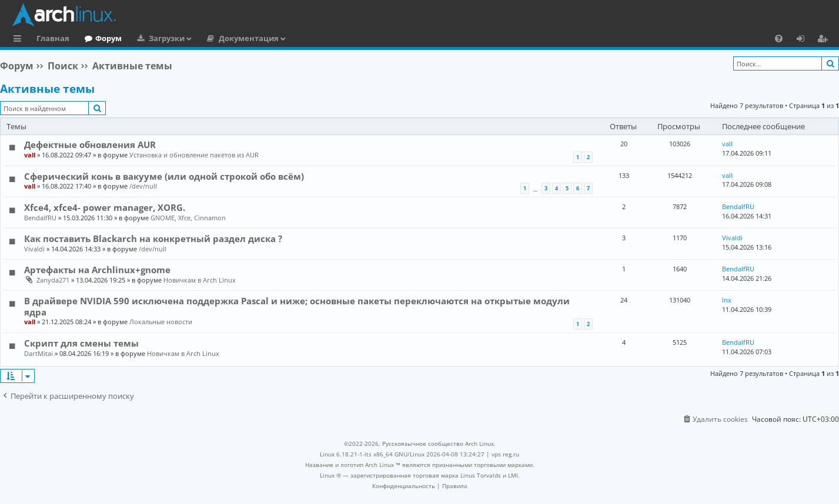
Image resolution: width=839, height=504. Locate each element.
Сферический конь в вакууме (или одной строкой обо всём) (164, 176)
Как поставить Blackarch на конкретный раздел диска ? (153, 238)
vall (30, 155)
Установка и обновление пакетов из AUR (194, 155)
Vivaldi (34, 249)
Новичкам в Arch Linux (200, 280)
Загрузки (167, 38)
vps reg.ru (505, 454)
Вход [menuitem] (805, 40)
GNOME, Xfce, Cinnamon (188, 218)
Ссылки (20, 40)
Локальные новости (161, 322)
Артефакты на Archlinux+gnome (97, 270)
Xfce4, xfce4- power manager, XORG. (105, 207)
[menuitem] (779, 38)
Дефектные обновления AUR (90, 145)
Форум (108, 38)
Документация (249, 38)
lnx (727, 300)
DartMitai (39, 353)
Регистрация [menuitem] (825, 40)
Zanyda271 (53, 280)
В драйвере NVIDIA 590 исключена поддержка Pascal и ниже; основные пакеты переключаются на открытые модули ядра (297, 306)
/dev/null (143, 186)
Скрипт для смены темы (81, 343)
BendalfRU (40, 218)
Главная (53, 38)
